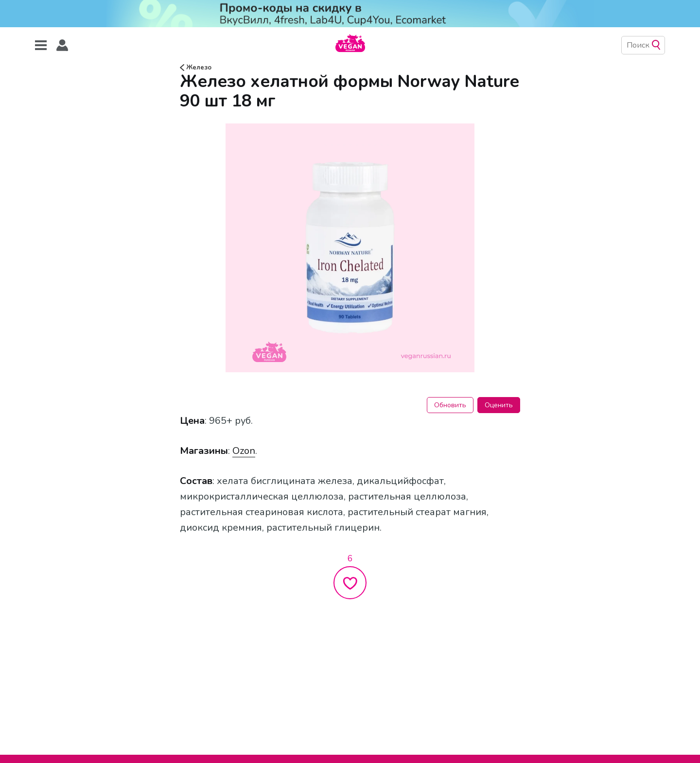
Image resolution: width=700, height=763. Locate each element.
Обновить (450, 405)
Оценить (499, 405)
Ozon (244, 451)
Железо (196, 68)
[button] (62, 45)
